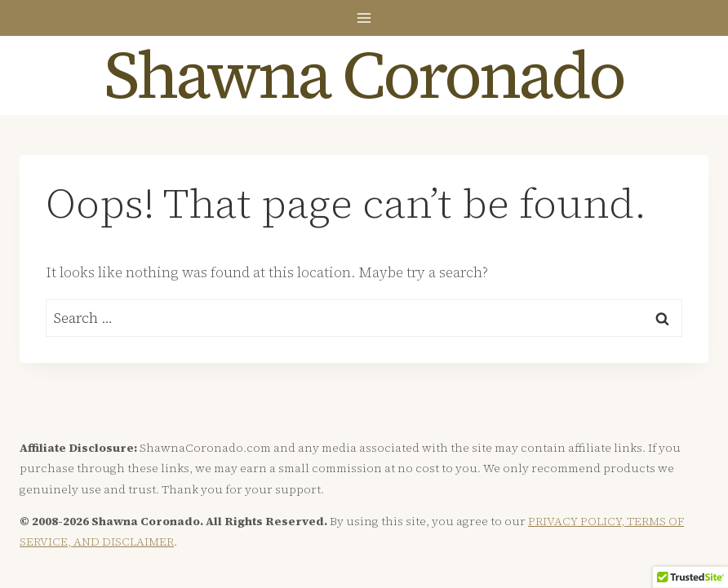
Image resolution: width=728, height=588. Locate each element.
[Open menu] (364, 18)
